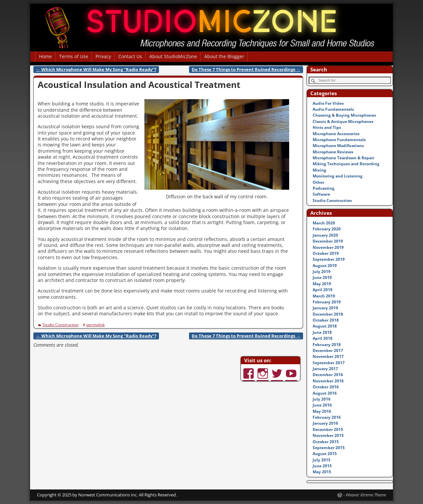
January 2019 (325, 308)
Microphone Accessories (336, 134)
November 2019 (328, 247)
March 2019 (324, 296)
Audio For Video (328, 103)
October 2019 (326, 253)
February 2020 (327, 229)
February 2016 (327, 417)
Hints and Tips (327, 127)
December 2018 (328, 314)
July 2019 (322, 271)
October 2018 (326, 320)
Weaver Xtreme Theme (366, 495)
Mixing (319, 170)
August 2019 (325, 266)
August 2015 (325, 454)
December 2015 (328, 429)
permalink (96, 325)
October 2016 (326, 387)
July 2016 (322, 399)
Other (318, 182)
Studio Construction (61, 325)
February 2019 (327, 302)
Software (321, 194)
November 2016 (328, 381)
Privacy (103, 56)
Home (45, 56)
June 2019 (322, 277)
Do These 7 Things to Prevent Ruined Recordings (246, 70)
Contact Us (130, 56)
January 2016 (325, 423)
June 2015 (322, 466)
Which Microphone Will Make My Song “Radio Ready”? (96, 70)
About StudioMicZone (173, 56)
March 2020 (324, 223)
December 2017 (328, 350)
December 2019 (328, 241)
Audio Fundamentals (333, 109)
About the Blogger (224, 56)
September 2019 (329, 259)
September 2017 (329, 363)
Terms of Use (74, 56)
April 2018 (323, 338)
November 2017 (328, 356)
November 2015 (328, 435)
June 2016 (322, 405)
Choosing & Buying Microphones (344, 115)
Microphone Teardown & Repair (344, 158)
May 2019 (322, 284)
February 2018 (327, 345)
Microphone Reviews (333, 152)
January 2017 (325, 369)
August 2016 (325, 393)
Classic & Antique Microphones (343, 121)
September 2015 (329, 448)
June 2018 (322, 332)
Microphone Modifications (338, 146)
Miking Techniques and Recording (346, 164)
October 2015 (326, 442)
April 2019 (323, 290)
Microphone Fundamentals (339, 140)
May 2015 (322, 472)
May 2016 (322, 411)
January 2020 (325, 235)
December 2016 (328, 375)
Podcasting (324, 188)
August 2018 (325, 326)
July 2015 (322, 460)
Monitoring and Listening (338, 176)
